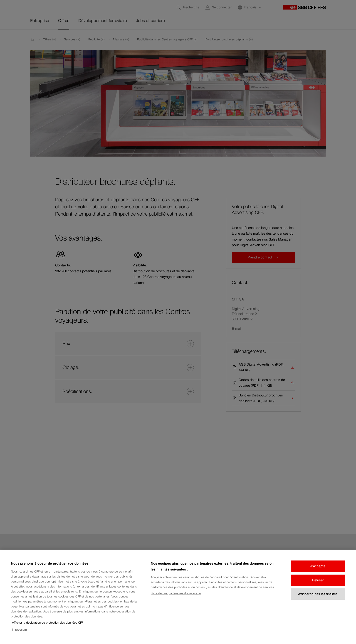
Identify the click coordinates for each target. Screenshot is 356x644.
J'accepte (318, 571)
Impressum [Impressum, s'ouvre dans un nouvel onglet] (19, 635)
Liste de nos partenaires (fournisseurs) (177, 599)
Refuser (318, 585)
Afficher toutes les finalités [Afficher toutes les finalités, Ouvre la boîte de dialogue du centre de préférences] (318, 599)
